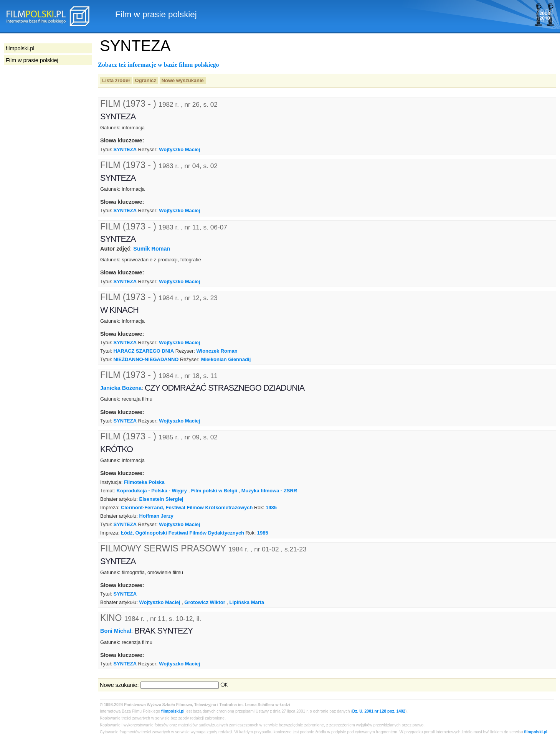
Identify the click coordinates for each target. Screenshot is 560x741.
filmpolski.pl (173, 711)
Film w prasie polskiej (32, 60)
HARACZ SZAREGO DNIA (144, 351)
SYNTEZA (125, 149)
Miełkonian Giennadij (226, 359)
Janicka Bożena (121, 388)
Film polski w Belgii (214, 491)
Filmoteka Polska (144, 482)
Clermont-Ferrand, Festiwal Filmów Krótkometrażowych (187, 507)
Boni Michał (116, 631)
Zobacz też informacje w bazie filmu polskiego (159, 65)
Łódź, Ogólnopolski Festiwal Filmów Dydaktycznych (183, 533)
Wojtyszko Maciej (179, 149)
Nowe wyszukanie (183, 80)
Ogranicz (146, 80)
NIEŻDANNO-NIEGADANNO (146, 359)
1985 (271, 507)
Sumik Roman (152, 249)
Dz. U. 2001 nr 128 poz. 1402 (379, 711)
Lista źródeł (116, 80)
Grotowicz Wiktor (205, 602)
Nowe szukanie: (119, 685)
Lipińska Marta (247, 602)
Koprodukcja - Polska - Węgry (152, 491)
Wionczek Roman (217, 351)
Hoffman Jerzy (156, 516)
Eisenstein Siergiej (161, 499)
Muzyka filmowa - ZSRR (269, 491)
